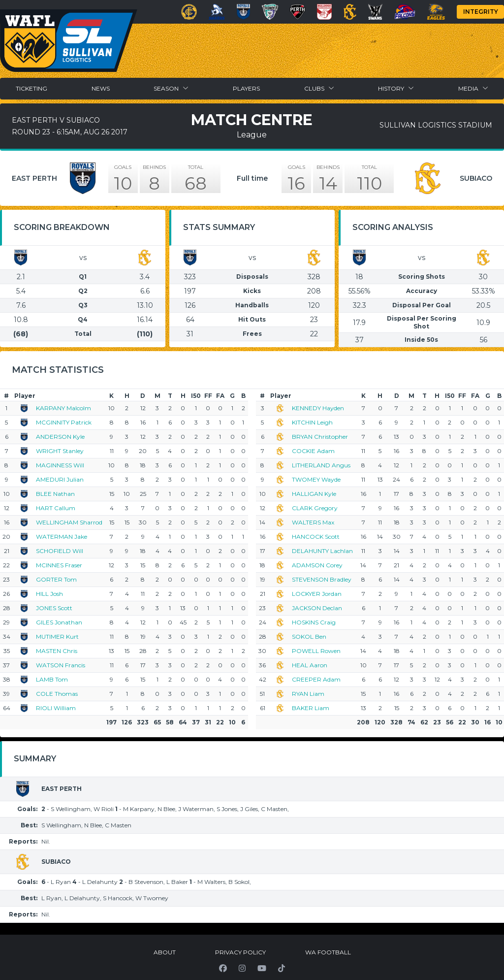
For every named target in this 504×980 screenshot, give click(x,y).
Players (246, 88)
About (165, 952)
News (101, 88)
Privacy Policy (240, 952)
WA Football (328, 952)
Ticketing (31, 88)
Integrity (481, 12)
